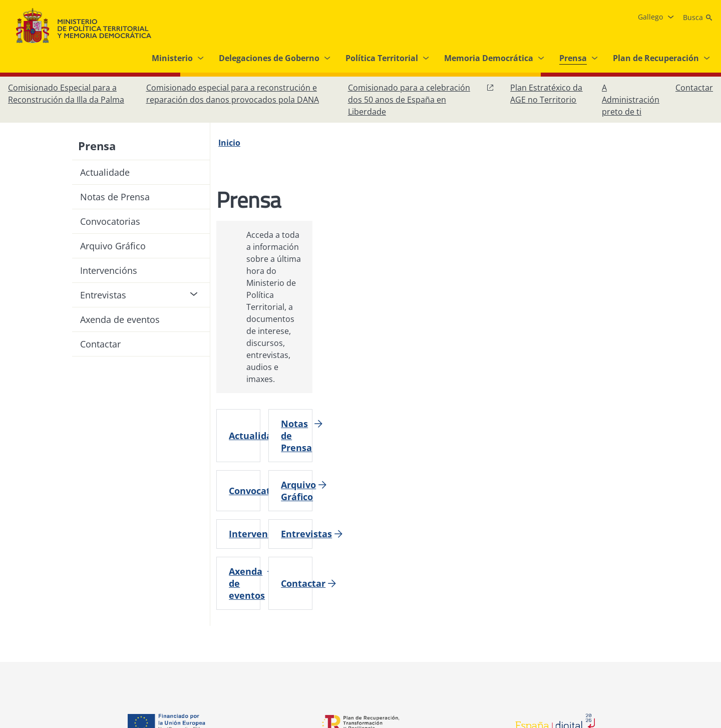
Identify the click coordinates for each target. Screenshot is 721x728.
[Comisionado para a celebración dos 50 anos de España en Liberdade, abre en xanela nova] (421, 100)
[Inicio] (235, 143)
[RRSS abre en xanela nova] (703, 614)
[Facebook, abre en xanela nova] (623, 614)
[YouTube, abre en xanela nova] (683, 614)
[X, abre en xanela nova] (663, 614)
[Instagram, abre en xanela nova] (643, 614)
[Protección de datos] (328, 610)
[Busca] (698, 18)
